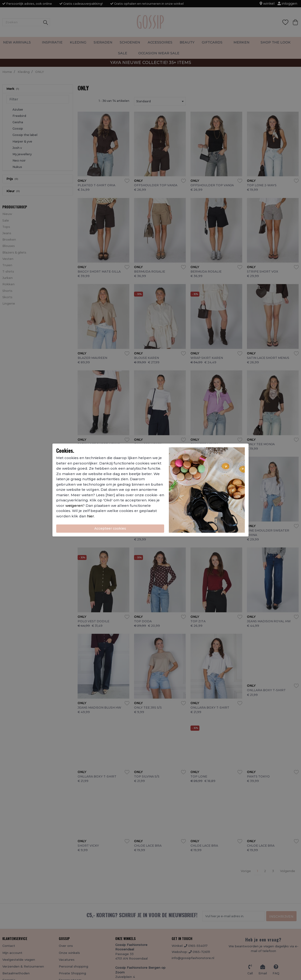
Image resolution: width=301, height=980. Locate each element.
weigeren (74, 506)
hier (91, 516)
